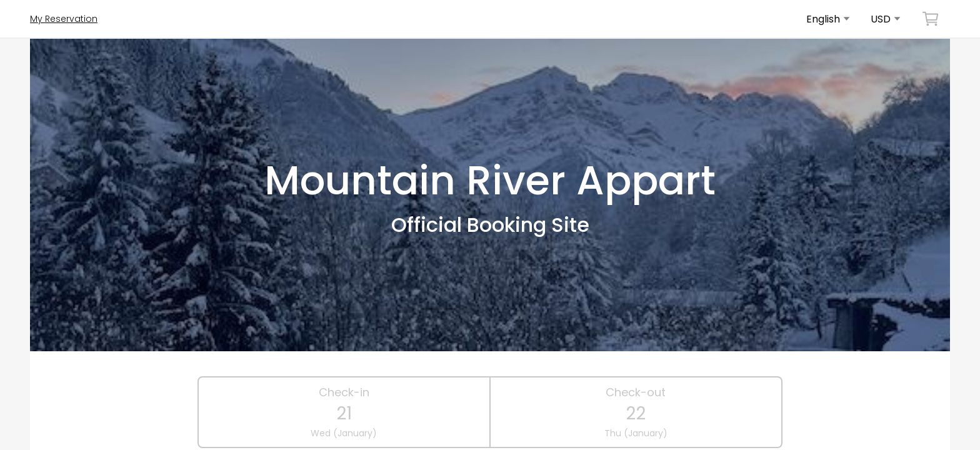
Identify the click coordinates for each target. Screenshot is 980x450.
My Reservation (64, 19)
